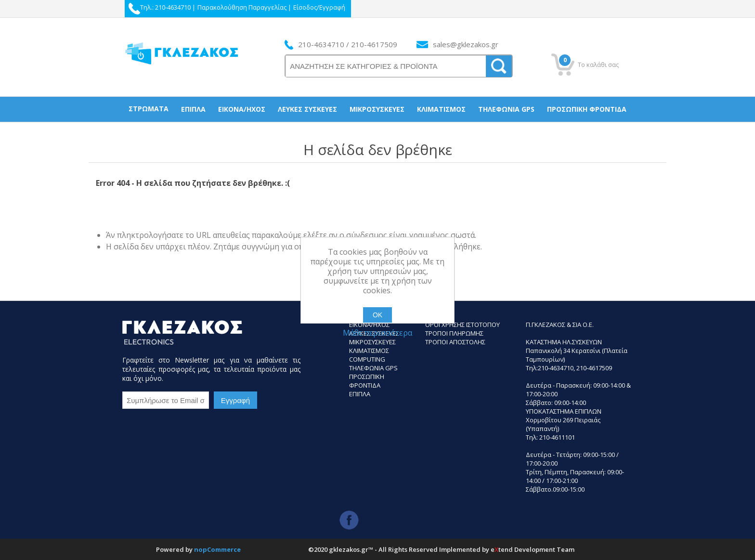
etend (502, 549)
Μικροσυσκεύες (377, 109)
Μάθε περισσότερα (377, 333)
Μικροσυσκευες (372, 342)
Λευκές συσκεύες (307, 109)
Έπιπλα (193, 109)
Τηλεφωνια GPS (373, 368)
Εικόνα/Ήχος (242, 109)
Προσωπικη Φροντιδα (367, 381)
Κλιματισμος (369, 351)
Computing (367, 359)
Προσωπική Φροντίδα (587, 109)
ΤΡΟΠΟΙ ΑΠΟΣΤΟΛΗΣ (455, 342)
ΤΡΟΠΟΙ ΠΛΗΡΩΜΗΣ (454, 333)
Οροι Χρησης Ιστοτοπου (462, 325)
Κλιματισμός (441, 109)
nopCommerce (217, 549)
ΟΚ (377, 315)
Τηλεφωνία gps (506, 109)
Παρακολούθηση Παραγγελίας (242, 7)
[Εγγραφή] (166, 400)
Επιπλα (360, 394)
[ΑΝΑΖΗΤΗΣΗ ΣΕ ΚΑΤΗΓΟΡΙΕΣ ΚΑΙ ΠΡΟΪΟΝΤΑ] (386, 66)
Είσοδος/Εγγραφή (319, 7)
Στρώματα (149, 109)
